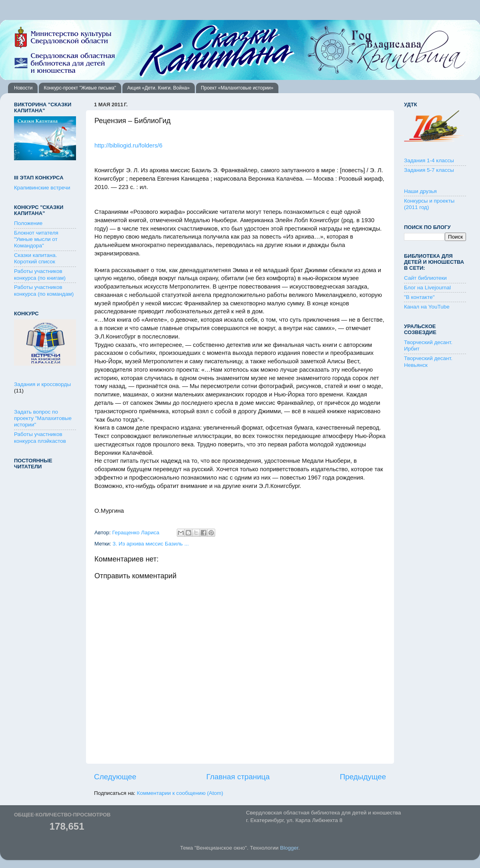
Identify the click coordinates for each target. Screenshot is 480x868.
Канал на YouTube (427, 307)
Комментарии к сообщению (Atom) (180, 793)
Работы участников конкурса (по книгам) (40, 274)
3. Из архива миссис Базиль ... (151, 544)
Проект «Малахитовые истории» (237, 88)
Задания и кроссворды (42, 384)
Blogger (289, 848)
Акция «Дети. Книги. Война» (158, 88)
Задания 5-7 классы (429, 170)
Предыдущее (363, 777)
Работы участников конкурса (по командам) (44, 290)
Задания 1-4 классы (429, 160)
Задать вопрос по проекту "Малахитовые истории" (43, 418)
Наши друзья (420, 191)
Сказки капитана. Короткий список (36, 258)
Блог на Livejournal (427, 288)
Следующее (115, 777)
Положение (28, 223)
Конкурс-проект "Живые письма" (80, 88)
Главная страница (238, 777)
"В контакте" (419, 297)
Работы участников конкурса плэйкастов (40, 437)
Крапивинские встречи (42, 188)
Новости (23, 88)
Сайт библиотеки (425, 278)
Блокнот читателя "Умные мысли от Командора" (36, 239)
